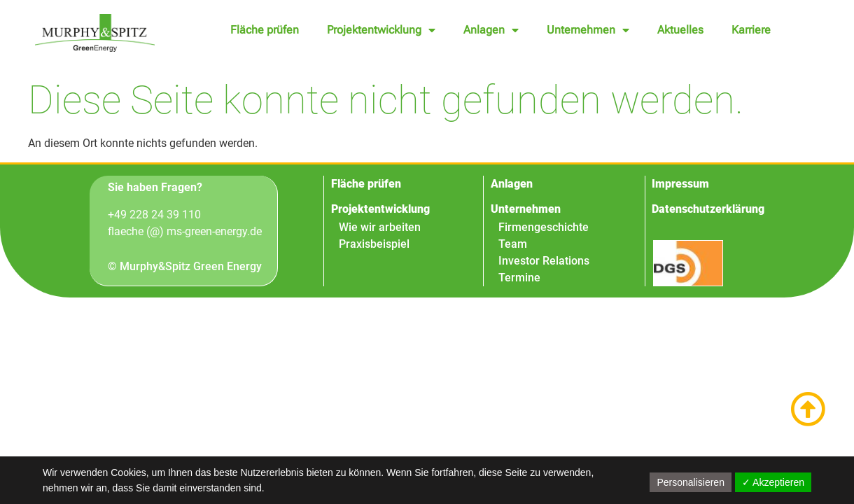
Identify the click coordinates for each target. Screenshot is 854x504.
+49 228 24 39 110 (154, 215)
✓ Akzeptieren (773, 482)
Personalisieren (691, 482)
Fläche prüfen (265, 30)
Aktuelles (680, 30)
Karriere (751, 30)
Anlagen (491, 30)
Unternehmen (588, 30)
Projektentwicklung (381, 30)
